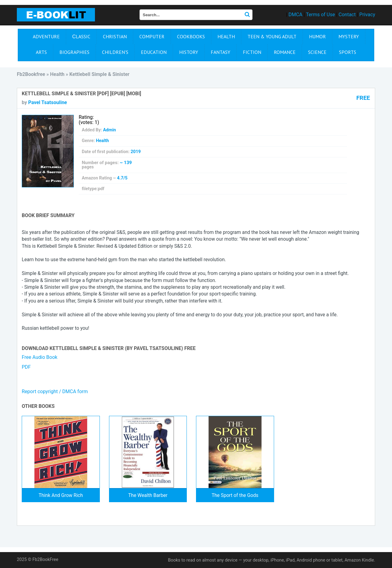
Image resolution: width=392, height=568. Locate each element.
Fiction (252, 52)
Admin (109, 130)
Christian (115, 36)
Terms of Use (320, 15)
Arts (41, 52)
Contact (347, 15)
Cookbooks (191, 36)
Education (154, 52)
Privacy (367, 15)
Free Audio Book (40, 357)
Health (226, 36)
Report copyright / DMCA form (55, 391)
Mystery (349, 36)
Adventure (46, 36)
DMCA (295, 15)
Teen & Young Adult (272, 36)
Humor (317, 36)
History (189, 52)
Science (317, 52)
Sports (348, 52)
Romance (285, 52)
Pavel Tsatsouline (48, 102)
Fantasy (221, 52)
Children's (115, 52)
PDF (26, 367)
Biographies (74, 52)
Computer (152, 36)
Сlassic (81, 36)
